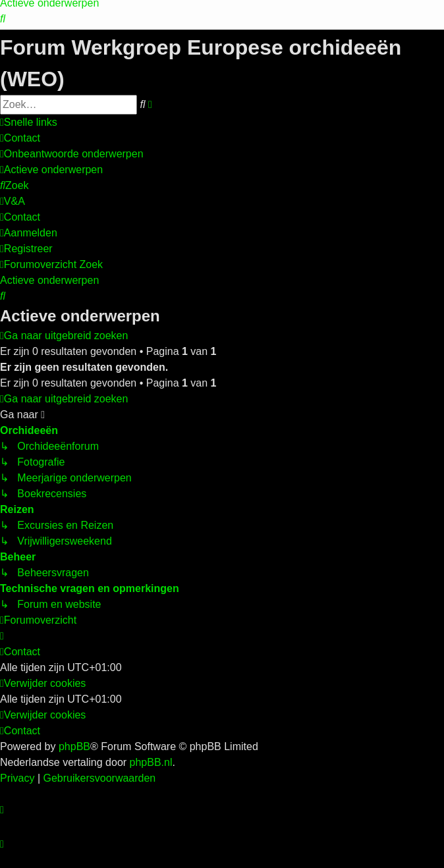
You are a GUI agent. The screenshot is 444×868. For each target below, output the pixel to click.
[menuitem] (3, 19)
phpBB (74, 746)
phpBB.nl (151, 762)
